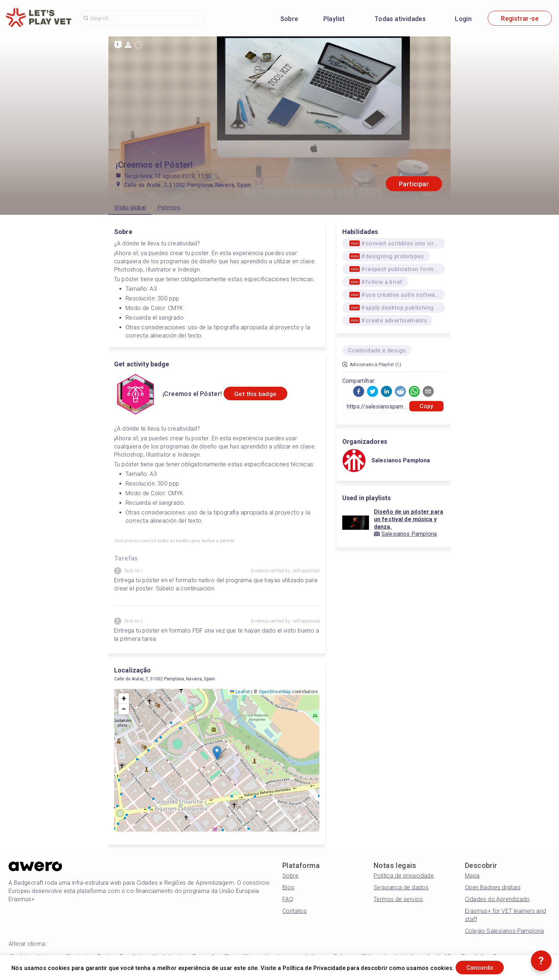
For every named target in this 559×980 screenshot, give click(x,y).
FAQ (288, 899)
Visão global (130, 207)
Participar (414, 184)
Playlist (334, 19)
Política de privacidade (404, 876)
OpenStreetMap (275, 692)
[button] (217, 753)
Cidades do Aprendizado (497, 899)
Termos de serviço (398, 899)
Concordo (483, 967)
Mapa (472, 876)
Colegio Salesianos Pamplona (504, 931)
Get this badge (259, 394)
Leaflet (240, 692)
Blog (288, 887)
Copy (427, 406)
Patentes (169, 207)
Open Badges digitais (493, 887)
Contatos (294, 911)
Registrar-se (520, 18)
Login (463, 19)
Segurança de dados (401, 887)
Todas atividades (400, 19)
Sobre (289, 19)
